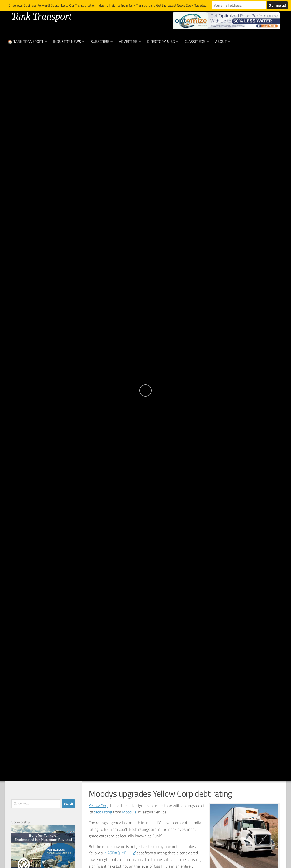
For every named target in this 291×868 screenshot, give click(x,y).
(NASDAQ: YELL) (119, 853)
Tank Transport (41, 16)
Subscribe (100, 42)
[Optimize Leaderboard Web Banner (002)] (226, 21)
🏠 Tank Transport (26, 42)
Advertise (128, 42)
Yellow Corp (99, 806)
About (221, 42)
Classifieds (195, 42)
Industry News (67, 42)
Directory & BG (161, 42)
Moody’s (129, 812)
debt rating (103, 812)
